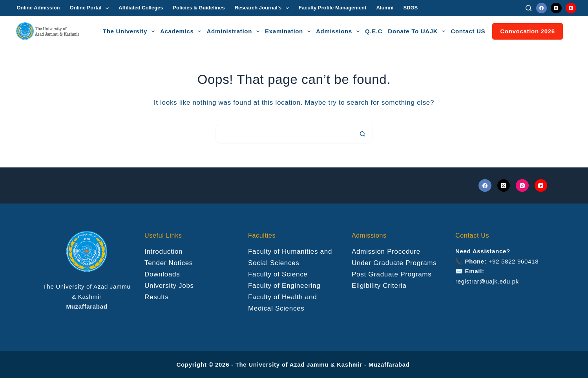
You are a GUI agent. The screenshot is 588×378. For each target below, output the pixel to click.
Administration (234, 31)
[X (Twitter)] (556, 8)
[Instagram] (522, 186)
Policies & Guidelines (199, 8)
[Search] (529, 8)
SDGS (410, 8)
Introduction (163, 252)
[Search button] (363, 134)
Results (157, 297)
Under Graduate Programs (394, 263)
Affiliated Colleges (141, 8)
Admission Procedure (386, 252)
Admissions (339, 31)
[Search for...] (284, 134)
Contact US (468, 31)
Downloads (162, 274)
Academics (182, 31)
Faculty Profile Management (333, 8)
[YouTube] (571, 8)
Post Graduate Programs (392, 274)
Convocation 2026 (528, 31)
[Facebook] (542, 8)
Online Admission (38, 8)
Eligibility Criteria (379, 286)
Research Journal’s (263, 8)
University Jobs (169, 286)
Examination (289, 31)
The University (130, 31)
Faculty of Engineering (284, 286)
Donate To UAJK (418, 31)
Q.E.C (374, 31)
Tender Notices (169, 263)
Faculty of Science (278, 274)
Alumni (385, 8)
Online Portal (91, 8)
